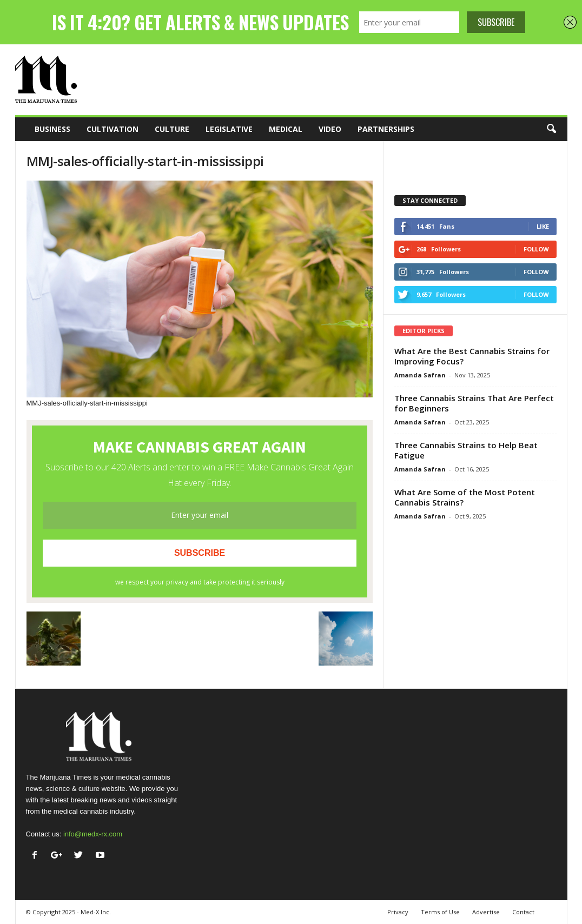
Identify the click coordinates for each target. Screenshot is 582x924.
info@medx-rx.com (93, 834)
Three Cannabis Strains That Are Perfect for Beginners (474, 403)
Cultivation (113, 129)
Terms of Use (440, 912)
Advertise (486, 912)
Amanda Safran (420, 375)
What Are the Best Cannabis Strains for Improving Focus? (472, 356)
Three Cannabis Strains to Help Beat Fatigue (466, 450)
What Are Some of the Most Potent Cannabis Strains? (465, 497)
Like (543, 226)
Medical (286, 129)
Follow (536, 249)
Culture (172, 129)
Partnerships (386, 129)
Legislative (229, 129)
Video (330, 129)
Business (52, 129)
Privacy (398, 912)
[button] (551, 129)
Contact (523, 912)
